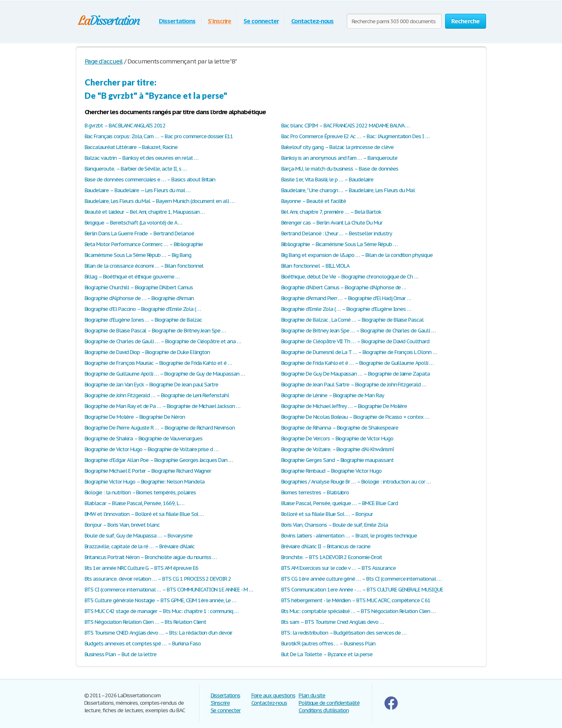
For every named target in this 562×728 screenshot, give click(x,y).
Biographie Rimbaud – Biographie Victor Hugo (331, 471)
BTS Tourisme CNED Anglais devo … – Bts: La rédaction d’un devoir (158, 633)
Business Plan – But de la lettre (121, 654)
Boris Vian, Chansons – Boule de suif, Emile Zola (335, 525)
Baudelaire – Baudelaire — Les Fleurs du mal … (137, 190)
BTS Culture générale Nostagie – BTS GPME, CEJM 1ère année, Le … (160, 600)
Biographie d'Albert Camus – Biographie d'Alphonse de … (344, 287)
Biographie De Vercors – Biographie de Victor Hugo (337, 439)
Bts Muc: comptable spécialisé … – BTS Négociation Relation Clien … (358, 611)
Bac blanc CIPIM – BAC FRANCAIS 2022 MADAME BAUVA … (345, 126)
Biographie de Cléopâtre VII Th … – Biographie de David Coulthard (355, 341)
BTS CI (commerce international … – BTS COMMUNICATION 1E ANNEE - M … (169, 590)
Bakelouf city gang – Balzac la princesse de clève (337, 147)
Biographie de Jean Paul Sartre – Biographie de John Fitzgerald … (354, 385)
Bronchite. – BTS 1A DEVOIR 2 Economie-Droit (332, 557)
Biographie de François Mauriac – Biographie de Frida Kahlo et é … (158, 363)
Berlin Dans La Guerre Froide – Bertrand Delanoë (139, 233)
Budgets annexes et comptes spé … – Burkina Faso (143, 644)
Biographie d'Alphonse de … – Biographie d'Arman (139, 298)
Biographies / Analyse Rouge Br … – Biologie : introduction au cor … (356, 482)
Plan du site (312, 695)
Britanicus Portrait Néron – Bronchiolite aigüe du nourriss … (151, 557)
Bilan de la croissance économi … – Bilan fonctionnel (144, 266)
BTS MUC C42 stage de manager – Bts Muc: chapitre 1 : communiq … (162, 611)
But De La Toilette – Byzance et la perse (327, 654)
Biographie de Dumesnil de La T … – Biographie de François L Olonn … (359, 352)
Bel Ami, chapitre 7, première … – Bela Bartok (331, 212)
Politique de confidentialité (329, 703)
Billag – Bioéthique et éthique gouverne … (132, 277)
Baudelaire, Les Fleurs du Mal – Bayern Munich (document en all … (159, 201)
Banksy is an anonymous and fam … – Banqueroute (339, 158)
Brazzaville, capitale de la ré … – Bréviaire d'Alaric (140, 546)
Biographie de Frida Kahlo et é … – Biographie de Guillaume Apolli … (357, 363)
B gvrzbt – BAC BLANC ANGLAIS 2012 (125, 126)
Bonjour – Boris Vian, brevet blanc (122, 525)
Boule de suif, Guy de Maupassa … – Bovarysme (139, 536)
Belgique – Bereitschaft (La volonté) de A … (133, 223)
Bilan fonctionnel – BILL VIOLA (315, 266)
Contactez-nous (312, 21)
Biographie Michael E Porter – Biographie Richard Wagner (148, 471)
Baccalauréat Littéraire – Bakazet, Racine (131, 147)
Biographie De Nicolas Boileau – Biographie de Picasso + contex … (355, 417)
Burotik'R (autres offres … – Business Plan (328, 644)
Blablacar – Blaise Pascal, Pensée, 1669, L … (134, 503)
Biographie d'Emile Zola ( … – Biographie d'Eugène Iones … (346, 309)
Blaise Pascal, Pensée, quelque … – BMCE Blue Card (339, 503)
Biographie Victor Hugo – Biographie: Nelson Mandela (145, 482)
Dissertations (177, 21)
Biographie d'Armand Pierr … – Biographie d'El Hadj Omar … (346, 298)
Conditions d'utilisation (324, 710)
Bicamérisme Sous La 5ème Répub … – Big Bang (138, 255)
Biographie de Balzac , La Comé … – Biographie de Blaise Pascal (353, 320)
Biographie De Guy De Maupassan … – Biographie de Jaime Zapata (356, 374)
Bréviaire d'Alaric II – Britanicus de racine (326, 546)
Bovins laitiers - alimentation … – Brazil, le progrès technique (349, 536)
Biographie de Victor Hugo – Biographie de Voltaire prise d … (152, 449)
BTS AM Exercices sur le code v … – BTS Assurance (338, 568)
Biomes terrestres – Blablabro (315, 492)
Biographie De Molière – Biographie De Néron (135, 417)
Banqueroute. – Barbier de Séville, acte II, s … (136, 169)
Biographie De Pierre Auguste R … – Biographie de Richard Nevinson (160, 428)
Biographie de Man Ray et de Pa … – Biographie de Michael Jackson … (162, 406)
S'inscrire (220, 21)
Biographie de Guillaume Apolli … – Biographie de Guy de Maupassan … (165, 374)
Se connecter (261, 21)
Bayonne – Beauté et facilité (314, 201)
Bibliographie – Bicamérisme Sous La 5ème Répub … (339, 244)
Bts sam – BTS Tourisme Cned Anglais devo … (332, 622)
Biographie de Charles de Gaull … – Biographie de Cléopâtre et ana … (163, 341)
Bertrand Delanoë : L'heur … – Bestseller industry (337, 233)
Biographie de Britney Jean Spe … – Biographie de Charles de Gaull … (358, 331)
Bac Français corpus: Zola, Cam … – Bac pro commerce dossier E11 (159, 136)
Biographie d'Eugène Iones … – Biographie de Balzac (143, 320)
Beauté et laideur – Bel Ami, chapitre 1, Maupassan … (145, 212)
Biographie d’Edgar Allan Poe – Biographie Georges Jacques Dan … (159, 460)
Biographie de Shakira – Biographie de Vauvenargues (144, 439)
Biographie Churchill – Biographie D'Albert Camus (139, 287)
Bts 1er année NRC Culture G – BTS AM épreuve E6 (141, 568)
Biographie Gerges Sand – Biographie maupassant (337, 460)
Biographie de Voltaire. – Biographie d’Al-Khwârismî (338, 449)
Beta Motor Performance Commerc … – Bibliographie (144, 244)
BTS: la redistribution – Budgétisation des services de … (344, 633)
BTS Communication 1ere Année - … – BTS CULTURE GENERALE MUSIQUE (362, 590)
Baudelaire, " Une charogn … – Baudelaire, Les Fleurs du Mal (348, 190)
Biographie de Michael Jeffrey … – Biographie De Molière (344, 406)
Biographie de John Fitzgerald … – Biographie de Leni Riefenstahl (157, 395)
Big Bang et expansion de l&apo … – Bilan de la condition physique (357, 255)
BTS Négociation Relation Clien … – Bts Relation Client (146, 622)
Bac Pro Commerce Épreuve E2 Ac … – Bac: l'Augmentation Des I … (355, 136)
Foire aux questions (273, 695)
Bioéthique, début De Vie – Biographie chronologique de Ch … (350, 277)
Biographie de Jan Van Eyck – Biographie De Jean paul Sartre (152, 385)
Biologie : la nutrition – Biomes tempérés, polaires (140, 492)
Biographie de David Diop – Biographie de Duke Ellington (147, 352)
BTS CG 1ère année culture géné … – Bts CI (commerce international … (361, 579)
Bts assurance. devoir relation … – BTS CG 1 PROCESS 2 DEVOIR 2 (158, 579)
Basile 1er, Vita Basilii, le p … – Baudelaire (327, 180)
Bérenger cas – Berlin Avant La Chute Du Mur (332, 223)
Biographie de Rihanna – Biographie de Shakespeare (340, 428)
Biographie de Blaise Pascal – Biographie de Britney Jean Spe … (155, 331)
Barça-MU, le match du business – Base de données (340, 169)
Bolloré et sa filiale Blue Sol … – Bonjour (327, 514)
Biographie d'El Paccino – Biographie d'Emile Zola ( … (143, 309)
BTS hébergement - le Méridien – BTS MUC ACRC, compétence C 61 (356, 600)
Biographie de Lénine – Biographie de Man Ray (333, 395)
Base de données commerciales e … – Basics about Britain (150, 180)
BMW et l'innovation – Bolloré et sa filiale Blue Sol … (144, 514)
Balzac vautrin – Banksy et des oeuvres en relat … (141, 158)
